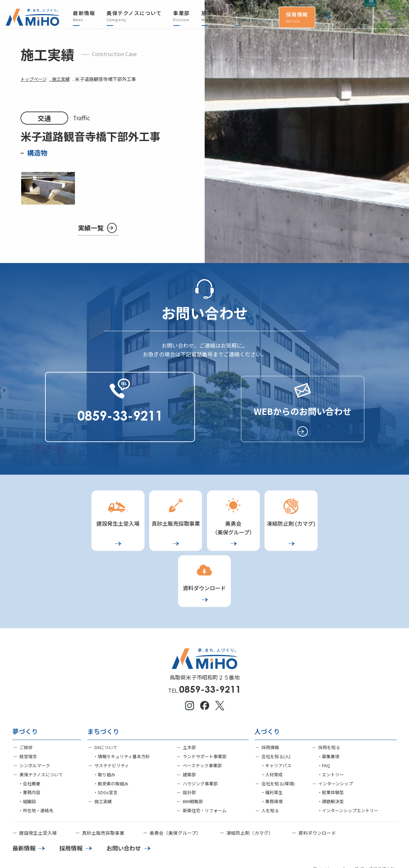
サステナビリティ (112, 719)
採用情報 (297, 17)
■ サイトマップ (329, 824)
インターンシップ (336, 737)
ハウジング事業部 (200, 737)
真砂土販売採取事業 (103, 787)
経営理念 (28, 710)
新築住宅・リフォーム (205, 764)
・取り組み (104, 728)
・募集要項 (329, 710)
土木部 (189, 701)
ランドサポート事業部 (205, 710)
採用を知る (329, 701)
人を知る (270, 764)
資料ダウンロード (317, 787)
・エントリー (331, 728)
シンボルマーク (35, 719)
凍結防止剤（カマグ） (250, 787)
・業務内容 (29, 746)
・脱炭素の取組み (111, 737)
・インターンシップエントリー (348, 764)
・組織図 (27, 755)
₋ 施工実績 (62, 84)
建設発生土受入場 (38, 787)
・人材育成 (272, 728)
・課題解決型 (331, 755)
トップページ (35, 84)
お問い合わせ (252, 16)
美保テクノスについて (134, 16)
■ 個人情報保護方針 (375, 824)
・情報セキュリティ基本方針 (122, 710)
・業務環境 (272, 755)
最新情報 (84, 16)
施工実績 (212, 16)
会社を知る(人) (276, 710)
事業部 (181, 16)
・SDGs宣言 (106, 746)
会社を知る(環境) (278, 737)
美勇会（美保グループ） (175, 787)
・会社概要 (29, 737)
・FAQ (324, 719)
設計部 (189, 746)
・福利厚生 (272, 746)
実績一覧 (91, 233)
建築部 (189, 728)
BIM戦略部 (193, 755)
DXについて (106, 701)
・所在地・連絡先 (36, 764)
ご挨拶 (26, 701)
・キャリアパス (276, 719)
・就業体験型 (331, 746)
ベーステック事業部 (202, 719)
